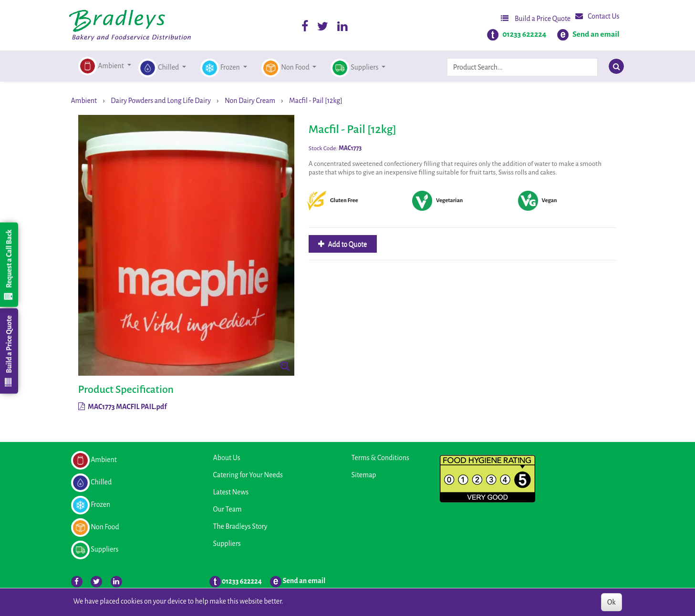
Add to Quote (347, 244)
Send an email (596, 34)
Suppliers (227, 544)
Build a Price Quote (536, 18)
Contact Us (597, 16)
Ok (611, 602)
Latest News (231, 492)
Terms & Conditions (380, 458)
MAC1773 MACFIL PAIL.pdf (123, 407)
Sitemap (364, 475)
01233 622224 (524, 34)
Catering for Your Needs (248, 475)
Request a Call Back (9, 265)
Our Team (228, 509)
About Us (227, 458)
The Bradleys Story (240, 526)
